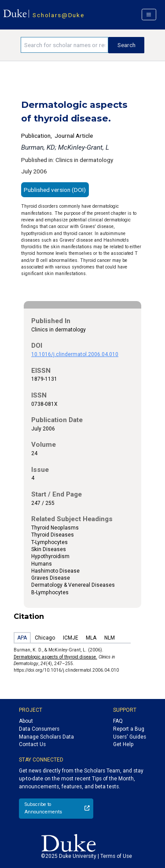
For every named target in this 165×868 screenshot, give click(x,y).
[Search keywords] (64, 45)
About (26, 721)
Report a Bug (129, 729)
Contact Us (32, 744)
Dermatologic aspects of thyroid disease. (55, 657)
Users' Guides (130, 737)
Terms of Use (116, 856)
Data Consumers (39, 729)
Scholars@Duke (58, 15)
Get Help (123, 744)
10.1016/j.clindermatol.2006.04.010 (75, 354)
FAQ (118, 721)
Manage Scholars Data (46, 737)
